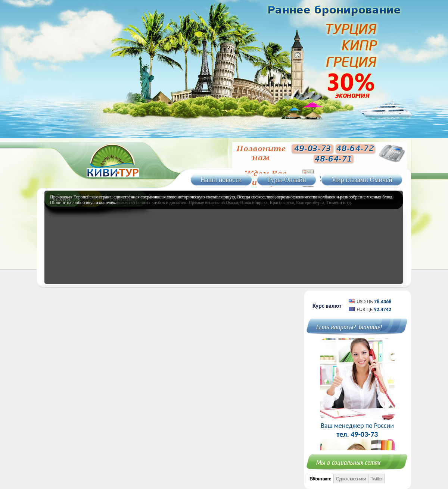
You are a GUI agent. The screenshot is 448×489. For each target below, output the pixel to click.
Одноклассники (351, 479)
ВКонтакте (320, 479)
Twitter (377, 479)
